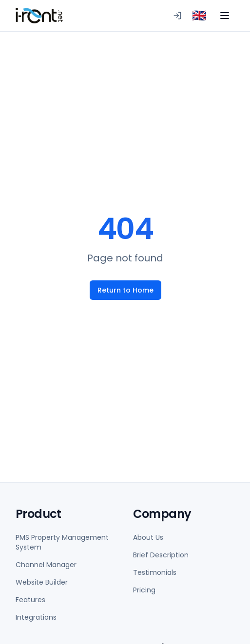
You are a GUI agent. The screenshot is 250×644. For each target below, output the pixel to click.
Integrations (36, 617)
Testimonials (155, 572)
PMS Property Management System (62, 542)
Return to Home (125, 290)
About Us (148, 537)
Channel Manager (46, 565)
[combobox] (199, 16)
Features (30, 600)
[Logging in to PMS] (177, 16)
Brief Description (161, 555)
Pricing (144, 590)
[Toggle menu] (225, 16)
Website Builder (42, 582)
